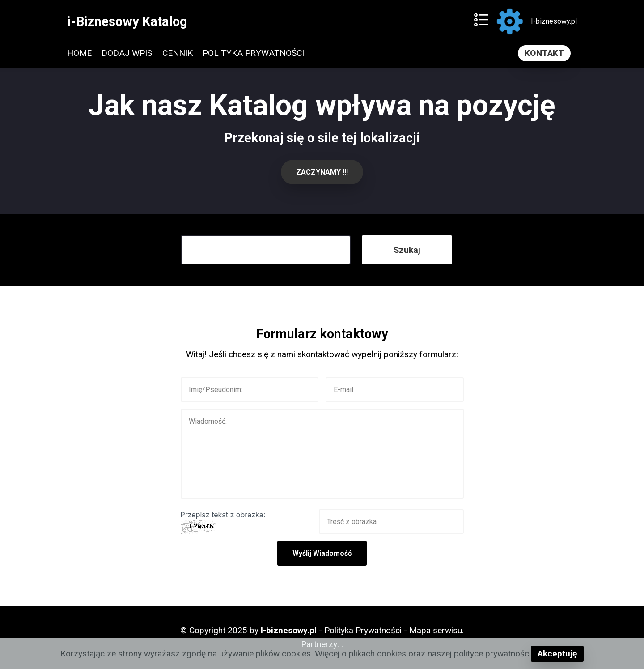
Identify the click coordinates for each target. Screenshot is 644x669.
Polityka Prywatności (363, 630)
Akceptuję (557, 654)
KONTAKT (544, 53)
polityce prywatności (492, 654)
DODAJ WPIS (127, 53)
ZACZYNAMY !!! (322, 172)
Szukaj (407, 250)
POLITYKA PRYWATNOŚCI (253, 53)
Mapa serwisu (436, 630)
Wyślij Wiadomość (322, 553)
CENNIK (178, 53)
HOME (79, 53)
